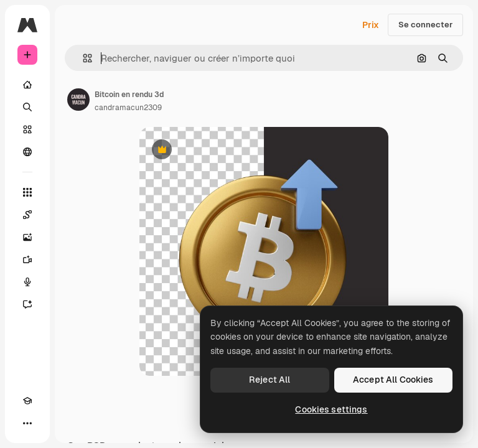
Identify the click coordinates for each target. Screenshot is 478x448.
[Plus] (27, 423)
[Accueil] (27, 85)
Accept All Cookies (393, 380)
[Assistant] (27, 304)
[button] (82, 58)
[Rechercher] (27, 107)
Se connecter (425, 25)
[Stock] (27, 129)
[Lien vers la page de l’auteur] (78, 100)
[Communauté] (27, 152)
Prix (371, 25)
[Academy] (27, 401)
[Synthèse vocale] (27, 282)
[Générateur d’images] (27, 237)
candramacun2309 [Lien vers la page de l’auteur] (128, 108)
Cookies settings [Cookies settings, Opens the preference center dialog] (331, 409)
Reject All (269, 380)
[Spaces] (27, 215)
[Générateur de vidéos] (27, 259)
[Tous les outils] (27, 192)
